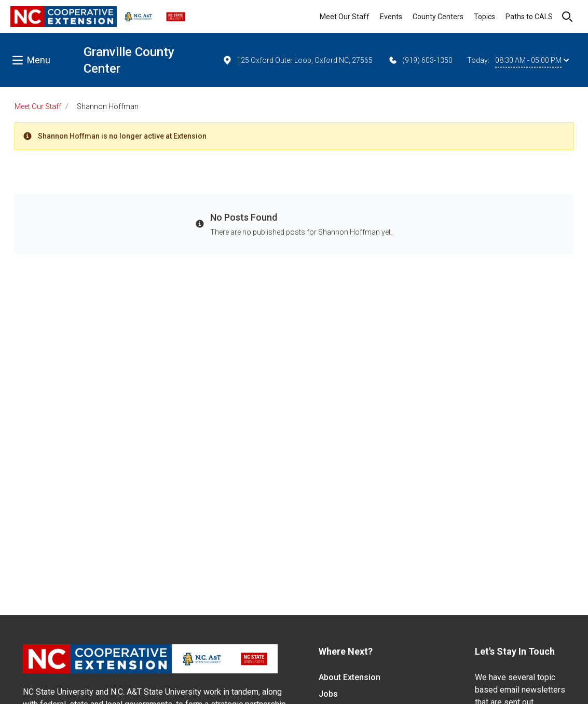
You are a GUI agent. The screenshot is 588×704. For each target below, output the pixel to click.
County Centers (438, 17)
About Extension (350, 677)
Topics (484, 17)
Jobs (328, 694)
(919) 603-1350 (420, 60)
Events (391, 17)
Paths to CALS (529, 17)
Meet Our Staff (345, 17)
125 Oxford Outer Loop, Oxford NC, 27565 (297, 60)
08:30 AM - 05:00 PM (532, 60)
